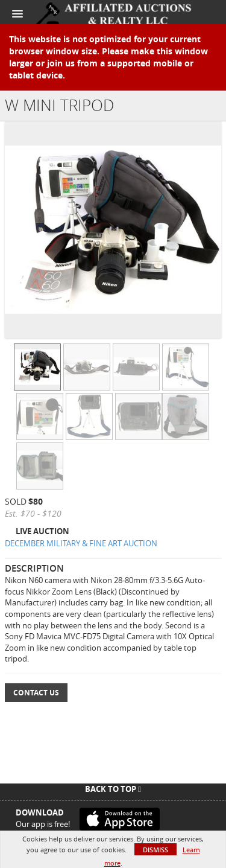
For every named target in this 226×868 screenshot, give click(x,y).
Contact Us (36, 693)
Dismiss (155, 850)
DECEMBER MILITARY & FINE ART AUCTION (81, 543)
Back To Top (113, 789)
